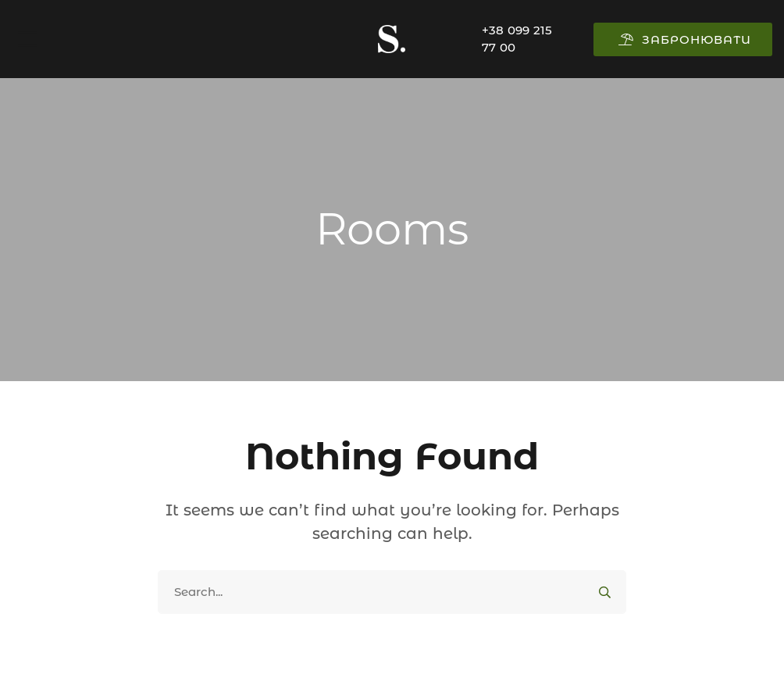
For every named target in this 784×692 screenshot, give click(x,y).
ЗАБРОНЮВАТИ (685, 39)
